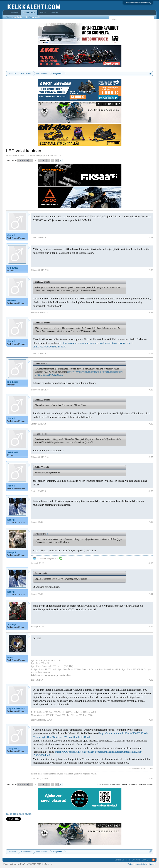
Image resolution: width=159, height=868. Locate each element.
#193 (151, 680)
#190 (151, 563)
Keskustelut (29, 13)
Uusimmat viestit (33, 17)
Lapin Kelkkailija (16, 708)
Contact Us (119, 860)
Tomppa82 (13, 748)
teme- (10, 657)
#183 (151, 313)
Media (43, 12)
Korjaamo (22, 155)
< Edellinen (23, 160)
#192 (151, 627)
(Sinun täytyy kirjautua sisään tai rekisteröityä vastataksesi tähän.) (124, 784)
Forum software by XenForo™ (28, 864)
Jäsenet (54, 12)
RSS (153, 860)
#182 (151, 270)
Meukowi (12, 300)
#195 (151, 778)
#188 (151, 491)
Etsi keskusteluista (14, 17)
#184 (151, 353)
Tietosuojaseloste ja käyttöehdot (142, 864)
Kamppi (12, 552)
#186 (151, 424)
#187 (151, 457)
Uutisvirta (14, 12)
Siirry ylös (146, 860)
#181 (151, 237)
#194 (151, 720)
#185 (151, 390)
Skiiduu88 (13, 268)
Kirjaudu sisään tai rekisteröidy (138, 3)
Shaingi (12, 624)
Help (128, 860)
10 (61, 160)
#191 (151, 594)
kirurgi (11, 520)
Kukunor (49, 155)
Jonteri (11, 235)
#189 (151, 522)
